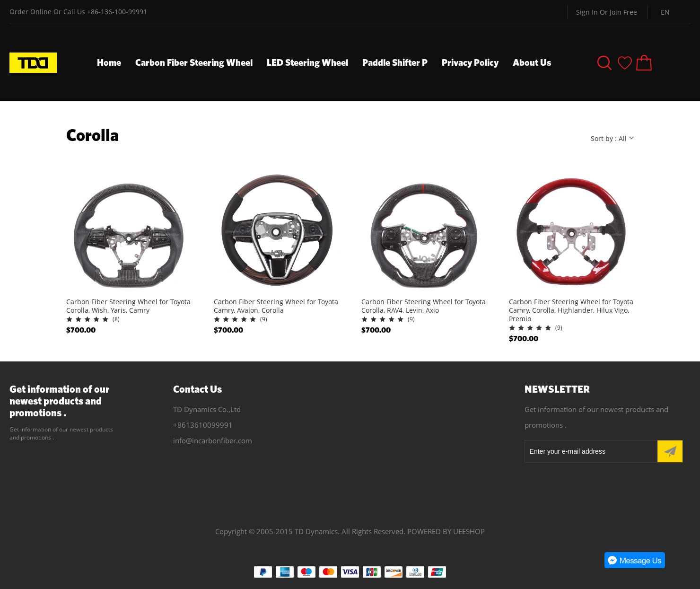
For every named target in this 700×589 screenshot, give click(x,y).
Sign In (587, 12)
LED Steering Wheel (307, 62)
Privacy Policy (470, 62)
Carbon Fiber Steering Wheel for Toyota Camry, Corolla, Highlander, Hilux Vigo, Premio (571, 310)
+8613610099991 (203, 425)
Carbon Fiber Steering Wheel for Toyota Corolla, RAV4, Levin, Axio (424, 306)
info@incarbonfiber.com (213, 440)
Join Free (623, 12)
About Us (532, 62)
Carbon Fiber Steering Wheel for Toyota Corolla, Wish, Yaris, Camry (128, 306)
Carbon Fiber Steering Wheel (194, 62)
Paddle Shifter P (395, 62)
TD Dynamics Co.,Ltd (207, 409)
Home (109, 62)
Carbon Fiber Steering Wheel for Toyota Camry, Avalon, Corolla (276, 306)
